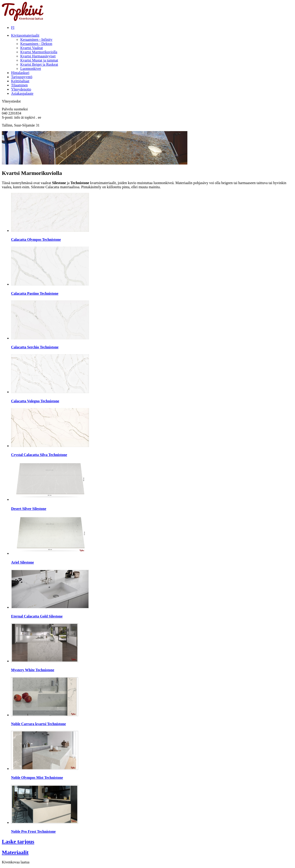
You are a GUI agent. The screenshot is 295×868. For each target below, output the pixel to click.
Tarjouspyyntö (22, 77)
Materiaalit (15, 852)
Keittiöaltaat (20, 81)
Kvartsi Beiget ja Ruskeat (39, 64)
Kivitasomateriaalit (25, 35)
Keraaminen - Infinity (36, 40)
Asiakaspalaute (22, 93)
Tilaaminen (19, 85)
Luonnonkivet (31, 69)
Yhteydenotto (21, 89)
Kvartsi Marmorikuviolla (39, 52)
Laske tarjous (18, 842)
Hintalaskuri (20, 73)
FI (13, 28)
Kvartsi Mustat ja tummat (39, 60)
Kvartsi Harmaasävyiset (38, 56)
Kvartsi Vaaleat (32, 48)
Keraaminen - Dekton (36, 44)
